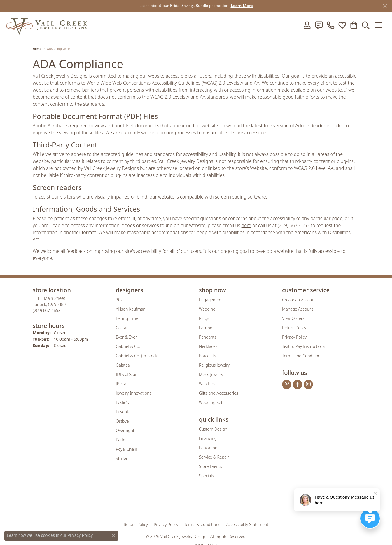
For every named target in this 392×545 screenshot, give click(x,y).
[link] (319, 25)
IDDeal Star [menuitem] (126, 374)
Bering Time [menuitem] (127, 318)
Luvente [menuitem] (123, 412)
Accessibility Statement (247, 524)
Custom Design (213, 429)
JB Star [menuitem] (122, 384)
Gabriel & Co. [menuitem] (128, 346)
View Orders (293, 318)
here (246, 225)
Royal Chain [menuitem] (126, 449)
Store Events (210, 466)
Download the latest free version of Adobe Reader (273, 126)
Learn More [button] (242, 6)
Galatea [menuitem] (123, 365)
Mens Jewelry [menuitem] (211, 374)
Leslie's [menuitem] (122, 402)
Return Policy (294, 328)
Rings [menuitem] (204, 318)
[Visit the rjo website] (198, 504)
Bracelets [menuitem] (207, 356)
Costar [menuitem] (122, 328)
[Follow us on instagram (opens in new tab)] (308, 384)
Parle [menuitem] (120, 440)
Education (208, 448)
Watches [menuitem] (207, 384)
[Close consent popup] (113, 536)
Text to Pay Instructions (304, 346)
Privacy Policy (294, 337)
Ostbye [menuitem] (122, 421)
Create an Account (299, 300)
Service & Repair (214, 457)
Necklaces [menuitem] (208, 346)
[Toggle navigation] (380, 25)
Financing (208, 438)
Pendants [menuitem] (208, 337)
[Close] (385, 6)
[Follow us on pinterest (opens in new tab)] (287, 384)
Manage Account (298, 309)
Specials (206, 476)
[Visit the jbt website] (244, 504)
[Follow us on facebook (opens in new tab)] (297, 384)
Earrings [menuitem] (207, 328)
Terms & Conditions (202, 524)
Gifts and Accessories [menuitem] (219, 393)
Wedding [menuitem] (207, 309)
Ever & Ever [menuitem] (126, 337)
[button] (307, 25)
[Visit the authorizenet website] (220, 504)
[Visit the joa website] (176, 504)
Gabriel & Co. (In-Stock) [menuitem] (137, 356)
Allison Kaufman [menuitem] (131, 309)
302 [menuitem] (119, 300)
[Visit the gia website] (150, 504)
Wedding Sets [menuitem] (212, 402)
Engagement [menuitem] (211, 300)
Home (37, 49)
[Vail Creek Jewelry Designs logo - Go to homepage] (47, 25)
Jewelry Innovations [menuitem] (134, 393)
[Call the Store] (47, 310)
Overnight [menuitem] (125, 430)
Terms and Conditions (302, 356)
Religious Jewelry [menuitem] (214, 365)
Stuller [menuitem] (122, 458)
